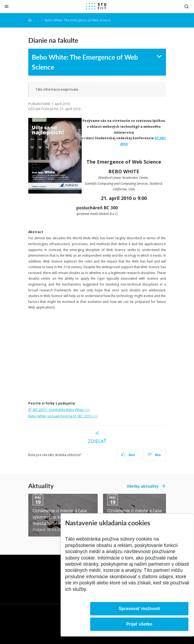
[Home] (30, 20)
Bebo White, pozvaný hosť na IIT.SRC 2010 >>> (63, 416)
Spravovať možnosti (139, 609)
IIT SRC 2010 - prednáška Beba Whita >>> (59, 410)
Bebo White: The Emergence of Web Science (85, 62)
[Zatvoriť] (7, 6)
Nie (154, 455)
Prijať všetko (139, 624)
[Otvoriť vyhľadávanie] (187, 6)
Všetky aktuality (143, 486)
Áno (128, 455)
